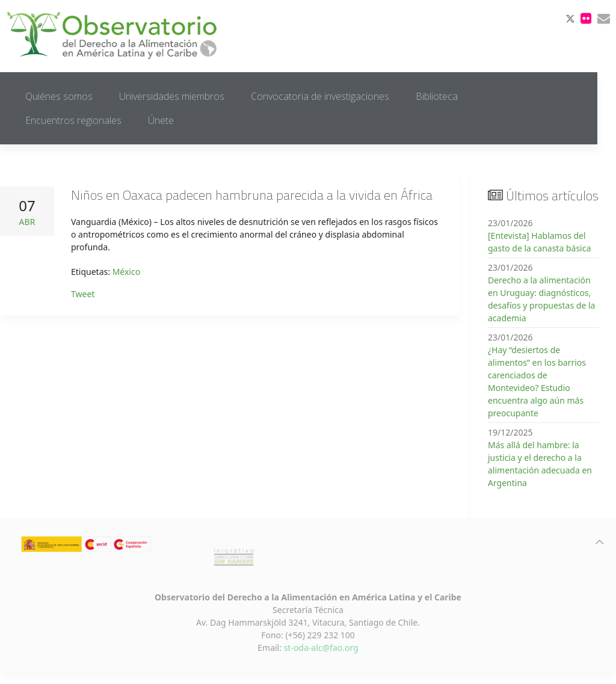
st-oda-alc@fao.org (321, 648)
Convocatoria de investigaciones (320, 96)
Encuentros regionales (73, 120)
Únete (161, 120)
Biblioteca (437, 96)
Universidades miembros (172, 96)
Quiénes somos (59, 96)
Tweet (83, 294)
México (127, 272)
